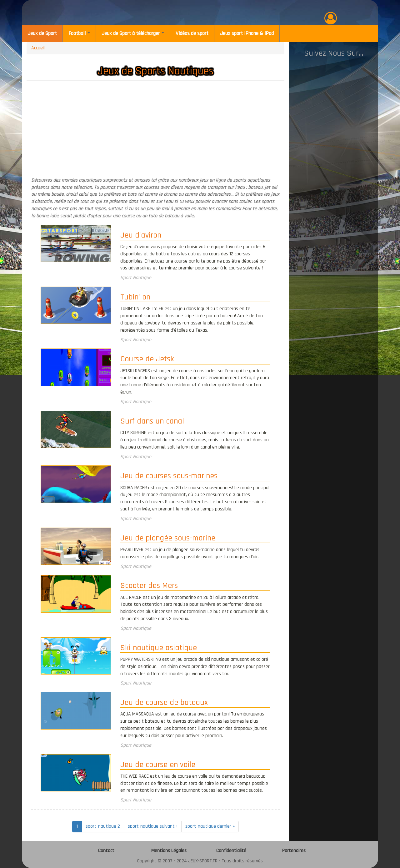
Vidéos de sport (192, 33)
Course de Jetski (148, 359)
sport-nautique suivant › (153, 826)
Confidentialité (231, 851)
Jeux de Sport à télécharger (133, 33)
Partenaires (294, 851)
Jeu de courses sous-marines (169, 476)
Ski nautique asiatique (159, 648)
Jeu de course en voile (158, 765)
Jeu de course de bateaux (164, 703)
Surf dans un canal (152, 422)
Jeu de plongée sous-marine (168, 539)
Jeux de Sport (42, 33)
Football (79, 33)
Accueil (38, 48)
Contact (106, 851)
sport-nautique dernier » (210, 826)
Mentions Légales (169, 851)
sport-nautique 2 (103, 826)
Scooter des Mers (149, 586)
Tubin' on (135, 298)
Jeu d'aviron (141, 236)
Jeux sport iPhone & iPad (247, 33)
